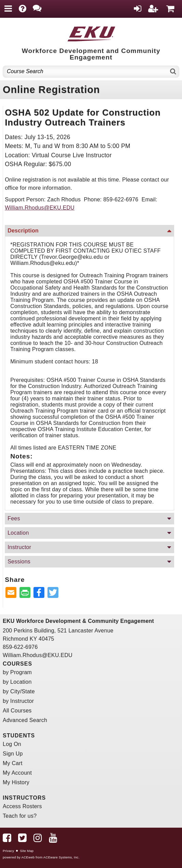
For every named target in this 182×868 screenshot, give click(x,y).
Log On (12, 744)
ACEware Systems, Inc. (61, 857)
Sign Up (13, 754)
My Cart (13, 763)
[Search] (173, 72)
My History (16, 782)
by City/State (19, 691)
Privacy (8, 851)
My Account (17, 773)
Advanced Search (25, 720)
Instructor (19, 547)
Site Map (27, 851)
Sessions (19, 562)
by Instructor (18, 701)
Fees (14, 518)
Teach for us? (20, 816)
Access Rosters (22, 806)
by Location (17, 682)
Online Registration (51, 90)
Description (23, 231)
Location (18, 533)
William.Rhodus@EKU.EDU (40, 208)
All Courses (17, 711)
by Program (17, 672)
